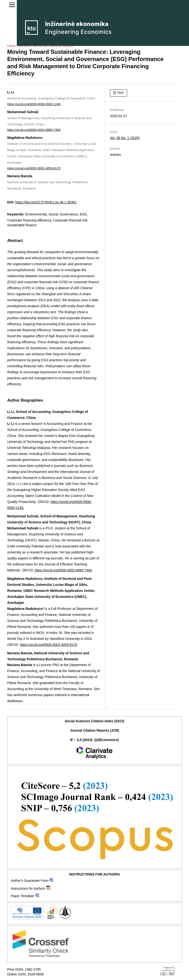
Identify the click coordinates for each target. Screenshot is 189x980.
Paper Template (23, 896)
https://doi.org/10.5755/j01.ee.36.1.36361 (46, 202)
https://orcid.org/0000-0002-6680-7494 (34, 130)
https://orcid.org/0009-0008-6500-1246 (34, 104)
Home (11, 46)
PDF (120, 93)
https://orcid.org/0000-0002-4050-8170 (34, 168)
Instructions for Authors (28, 888)
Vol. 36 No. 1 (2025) (47, 46)
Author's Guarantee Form (30, 881)
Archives (24, 46)
